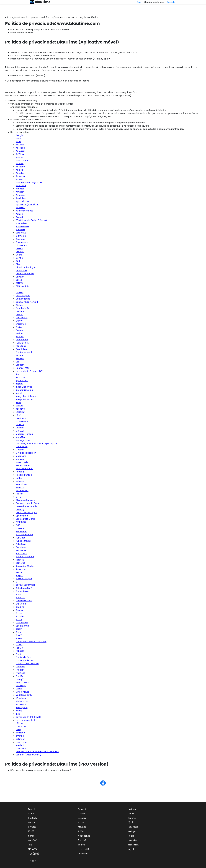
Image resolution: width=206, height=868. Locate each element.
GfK (17, 362)
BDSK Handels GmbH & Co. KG (31, 220)
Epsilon (19, 327)
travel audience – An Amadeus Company (37, 752)
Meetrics (20, 450)
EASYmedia (22, 318)
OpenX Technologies (26, 513)
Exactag (20, 337)
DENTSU (20, 283)
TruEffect (20, 673)
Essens (19, 330)
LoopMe (20, 425)
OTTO (18, 497)
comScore (21, 726)
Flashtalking (22, 349)
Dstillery (20, 311)
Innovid (19, 393)
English (32, 809)
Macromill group (24, 434)
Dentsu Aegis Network (27, 302)
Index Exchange (24, 387)
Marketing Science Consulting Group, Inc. (37, 443)
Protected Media (24, 535)
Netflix (19, 478)
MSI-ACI (20, 431)
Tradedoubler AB (24, 660)
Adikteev (20, 167)
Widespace (22, 708)
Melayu (132, 831)
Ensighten (21, 324)
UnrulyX (20, 679)
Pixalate (20, 528)
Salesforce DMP (24, 588)
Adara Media (22, 160)
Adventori (21, 186)
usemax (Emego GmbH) (28, 755)
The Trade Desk (24, 657)
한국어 (81, 831)
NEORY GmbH (23, 465)
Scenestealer (22, 591)
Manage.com (23, 440)
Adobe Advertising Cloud (29, 182)
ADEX (18, 138)
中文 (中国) (83, 849)
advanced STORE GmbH (28, 717)
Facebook (21, 346)
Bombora (20, 239)
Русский (82, 840)
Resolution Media (25, 566)
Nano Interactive (24, 469)
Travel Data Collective (27, 664)
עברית (81, 822)
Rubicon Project (24, 579)
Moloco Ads (22, 462)
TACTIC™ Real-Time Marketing (31, 642)
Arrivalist (20, 208)
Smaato (20, 613)
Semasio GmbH (24, 601)
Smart (19, 620)
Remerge (20, 563)
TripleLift (20, 670)
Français (83, 809)
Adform (20, 164)
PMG (18, 525)
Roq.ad (19, 576)
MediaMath (22, 447)
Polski (131, 836)
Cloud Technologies (26, 267)
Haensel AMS (22, 368)
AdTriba (20, 154)
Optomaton (22, 516)
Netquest (20, 481)
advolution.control (25, 720)
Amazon (20, 192)
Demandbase (23, 299)
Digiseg (20, 305)
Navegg (20, 472)
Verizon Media (23, 682)
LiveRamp (21, 418)
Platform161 (21, 531)
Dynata (19, 315)
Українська (133, 845)
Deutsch (32, 818)
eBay (18, 730)
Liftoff (18, 415)
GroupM (20, 365)
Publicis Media (23, 541)
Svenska (132, 840)
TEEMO (19, 645)
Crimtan (20, 277)
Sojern (19, 629)
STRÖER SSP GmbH (25, 585)
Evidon (19, 333)
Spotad (19, 638)
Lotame (20, 428)
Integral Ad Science (26, 396)
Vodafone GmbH (24, 695)
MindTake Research (26, 453)
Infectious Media (24, 390)
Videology (21, 686)
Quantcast (21, 547)
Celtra (19, 255)
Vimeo (19, 689)
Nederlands (84, 836)
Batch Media (22, 226)
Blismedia (21, 236)
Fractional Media (24, 352)
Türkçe (82, 845)
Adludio (20, 173)
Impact (19, 384)
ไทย (30, 845)
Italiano (132, 809)
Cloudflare (21, 270)
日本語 (31, 831)
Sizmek (19, 610)
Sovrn (19, 632)
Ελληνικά (82, 818)
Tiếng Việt (33, 849)
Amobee (20, 195)
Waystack (21, 698)
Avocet (19, 217)
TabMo (19, 648)
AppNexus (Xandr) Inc (27, 204)
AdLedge (20, 148)
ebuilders (20, 733)
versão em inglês (77, 17)
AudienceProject (24, 211)
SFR (17, 582)
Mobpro (20, 459)
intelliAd (20, 745)
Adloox (19, 170)
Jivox (18, 403)
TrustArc (20, 676)
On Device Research (26, 506)
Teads (19, 654)
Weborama (22, 701)
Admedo (20, 176)
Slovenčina (82, 854)
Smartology (22, 623)
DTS (18, 289)
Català (32, 814)
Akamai (20, 189)
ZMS (18, 714)
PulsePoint (21, 544)
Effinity (19, 321)
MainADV (20, 437)
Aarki (18, 142)
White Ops (21, 704)
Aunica (19, 214)
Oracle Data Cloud (25, 519)
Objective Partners (25, 500)
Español (132, 818)
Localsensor (22, 421)
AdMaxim (20, 151)
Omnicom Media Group (28, 503)
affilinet (20, 723)
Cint (18, 261)
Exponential (22, 340)
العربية (131, 849)
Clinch (19, 264)
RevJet (19, 572)
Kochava (20, 409)
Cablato (20, 252)
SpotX (19, 635)
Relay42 (20, 560)
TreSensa (20, 667)
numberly (21, 748)
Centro (19, 258)
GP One (20, 355)
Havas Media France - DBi (29, 371)
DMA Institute (22, 286)
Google (19, 135)
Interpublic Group (25, 399)
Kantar (19, 406)
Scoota (19, 594)
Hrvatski (32, 827)
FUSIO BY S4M (23, 343)
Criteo (19, 280)
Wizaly (19, 711)
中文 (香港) (34, 854)
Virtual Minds (22, 692)
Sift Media (21, 604)
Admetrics (21, 179)
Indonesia (133, 827)
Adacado (20, 157)
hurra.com (21, 742)
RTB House (21, 550)
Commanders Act (25, 274)
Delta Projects (23, 296)
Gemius (20, 359)
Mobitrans (21, 456)
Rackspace (21, 553)
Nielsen (19, 494)
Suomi (31, 822)
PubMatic (20, 538)
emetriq (20, 736)
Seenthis (20, 598)
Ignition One (22, 381)
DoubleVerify (22, 308)
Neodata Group (24, 475)
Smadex (20, 616)
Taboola (20, 651)
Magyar (82, 827)
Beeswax (20, 230)
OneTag (20, 509)
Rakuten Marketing (25, 557)
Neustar (20, 487)
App (139, 2)
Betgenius (21, 233)
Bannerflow (22, 223)
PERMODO (21, 522)
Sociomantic (22, 626)
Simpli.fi (20, 607)
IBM (17, 374)
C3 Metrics (21, 245)
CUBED (19, 248)
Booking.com (22, 242)
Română (33, 840)
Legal (33, 861)
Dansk (131, 814)
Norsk (31, 836)
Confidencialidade (154, 2)
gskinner (20, 739)
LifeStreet (20, 412)
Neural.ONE (21, 484)
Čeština (82, 814)
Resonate (21, 569)
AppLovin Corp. (24, 201)
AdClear (20, 145)
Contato (171, 2)
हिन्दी (130, 822)
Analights (21, 198)
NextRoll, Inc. (22, 491)
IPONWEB (20, 377)
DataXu (20, 292)
